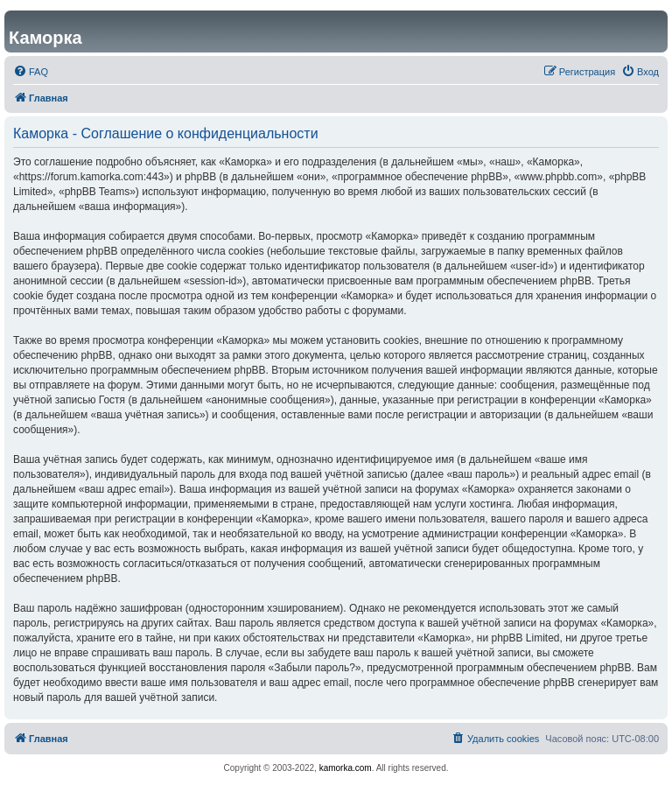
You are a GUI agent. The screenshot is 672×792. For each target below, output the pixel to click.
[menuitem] (31, 72)
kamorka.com (346, 768)
